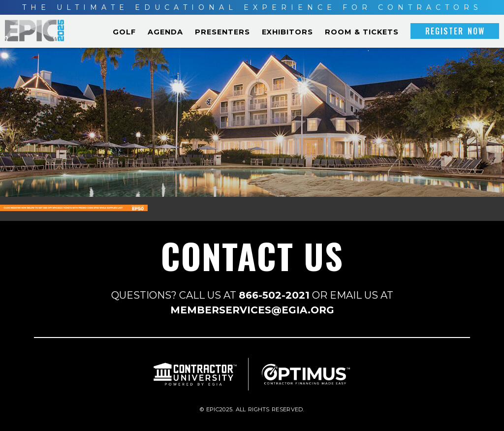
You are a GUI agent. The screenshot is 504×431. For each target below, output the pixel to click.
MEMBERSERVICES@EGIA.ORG (252, 310)
